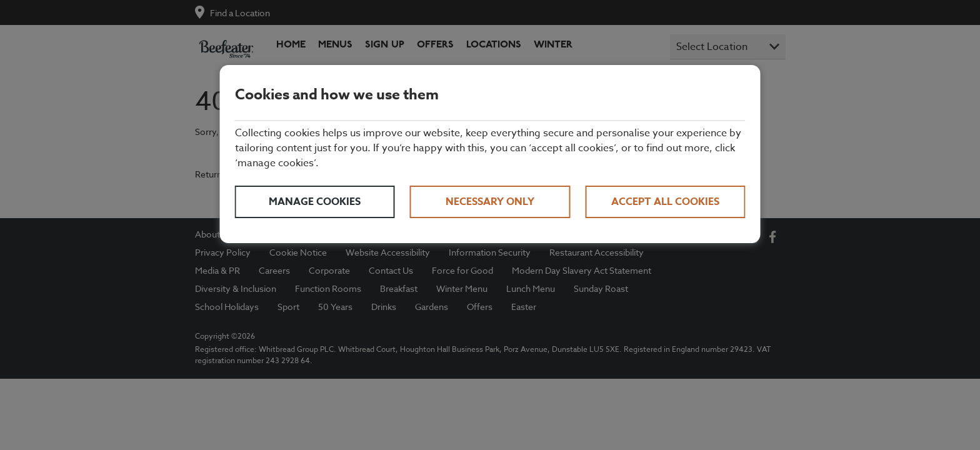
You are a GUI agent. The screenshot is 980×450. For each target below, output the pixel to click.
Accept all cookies (665, 202)
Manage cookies (315, 202)
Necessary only (490, 202)
